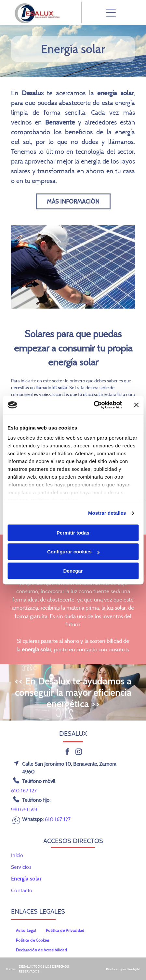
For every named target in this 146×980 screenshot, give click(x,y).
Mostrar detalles (107, 513)
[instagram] (79, 753)
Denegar (73, 571)
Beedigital (133, 969)
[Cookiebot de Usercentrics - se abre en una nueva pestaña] (93, 405)
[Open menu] (111, 13)
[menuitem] (73, 855)
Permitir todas (73, 533)
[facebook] (67, 753)
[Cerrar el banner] (136, 405)
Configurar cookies (73, 552)
